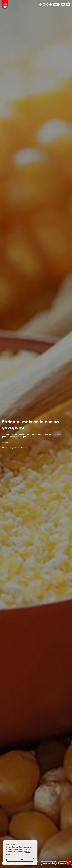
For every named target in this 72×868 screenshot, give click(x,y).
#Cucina (5, 448)
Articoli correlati (49, 863)
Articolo (6, 442)
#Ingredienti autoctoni (18, 448)
